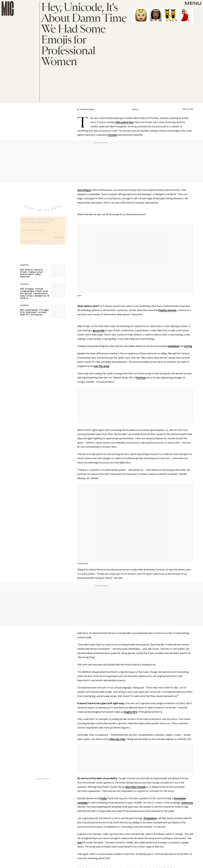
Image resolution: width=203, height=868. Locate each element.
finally (103, 798)
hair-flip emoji (102, 366)
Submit (59, 239)
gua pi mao (99, 331)
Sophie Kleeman (87, 110)
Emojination (150, 818)
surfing (188, 346)
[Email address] (43, 232)
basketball (173, 346)
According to (84, 190)
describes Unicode (135, 787)
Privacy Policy (25, 244)
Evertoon (141, 378)
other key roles (117, 739)
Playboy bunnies (167, 310)
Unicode (112, 135)
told (80, 843)
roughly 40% (130, 712)
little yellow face (124, 122)
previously (187, 803)
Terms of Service (56, 243)
